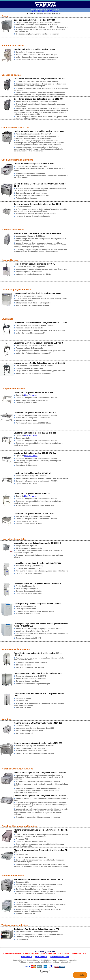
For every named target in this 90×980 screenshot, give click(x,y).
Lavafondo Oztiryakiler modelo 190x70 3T (32, 473)
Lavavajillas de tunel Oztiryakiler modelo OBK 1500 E (38, 543)
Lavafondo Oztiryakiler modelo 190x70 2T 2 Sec (35, 453)
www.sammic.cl (41, 957)
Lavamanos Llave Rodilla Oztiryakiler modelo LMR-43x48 (39, 363)
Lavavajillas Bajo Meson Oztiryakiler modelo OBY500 (37, 604)
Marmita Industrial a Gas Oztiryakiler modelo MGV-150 (38, 723)
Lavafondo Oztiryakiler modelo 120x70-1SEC (34, 392)
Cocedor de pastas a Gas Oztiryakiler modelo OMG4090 (39, 99)
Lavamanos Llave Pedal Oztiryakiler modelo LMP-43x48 (39, 343)
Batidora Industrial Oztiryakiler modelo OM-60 (34, 49)
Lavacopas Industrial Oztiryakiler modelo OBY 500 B (37, 293)
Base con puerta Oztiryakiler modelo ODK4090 (35, 20)
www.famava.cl (27, 957)
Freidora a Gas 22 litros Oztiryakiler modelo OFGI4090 (38, 233)
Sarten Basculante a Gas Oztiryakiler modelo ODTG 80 (38, 900)
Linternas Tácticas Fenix (60, 957)
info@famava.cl (52, 11)
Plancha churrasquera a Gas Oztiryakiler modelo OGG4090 (40, 773)
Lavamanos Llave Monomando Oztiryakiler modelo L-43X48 (40, 323)
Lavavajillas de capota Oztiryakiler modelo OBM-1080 (38, 563)
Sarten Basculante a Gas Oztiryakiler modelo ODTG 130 (39, 879)
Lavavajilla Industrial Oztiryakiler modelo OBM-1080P (38, 583)
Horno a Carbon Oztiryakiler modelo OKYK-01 (34, 264)
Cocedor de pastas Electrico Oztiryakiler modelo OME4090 (40, 79)
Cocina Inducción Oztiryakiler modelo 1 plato (34, 164)
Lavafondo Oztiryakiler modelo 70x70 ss (32, 493)
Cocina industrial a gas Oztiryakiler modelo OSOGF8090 (39, 131)
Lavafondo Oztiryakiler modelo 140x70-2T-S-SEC (36, 413)
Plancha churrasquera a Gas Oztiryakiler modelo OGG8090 (40, 796)
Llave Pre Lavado (31, 395)
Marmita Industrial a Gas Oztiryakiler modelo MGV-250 (38, 743)
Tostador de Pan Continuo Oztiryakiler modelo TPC (37, 929)
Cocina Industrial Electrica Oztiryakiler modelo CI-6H (37, 204)
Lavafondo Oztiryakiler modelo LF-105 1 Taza (34, 514)
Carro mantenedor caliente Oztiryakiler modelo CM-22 (38, 673)
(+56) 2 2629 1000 (39, 11)
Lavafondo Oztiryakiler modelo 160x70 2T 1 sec (35, 433)
